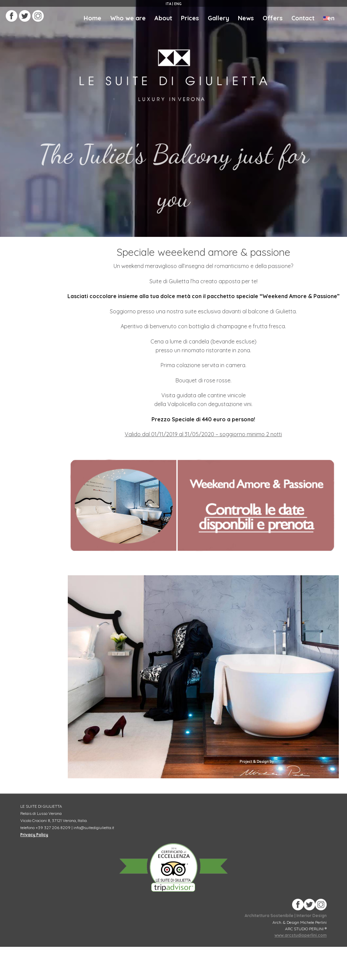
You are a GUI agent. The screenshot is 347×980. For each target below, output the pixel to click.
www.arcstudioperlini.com (301, 935)
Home (93, 18)
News (246, 18)
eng (177, 4)
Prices (190, 18)
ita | (169, 4)
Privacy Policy (34, 835)
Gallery (218, 18)
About (163, 18)
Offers (273, 18)
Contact (303, 18)
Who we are (128, 18)
